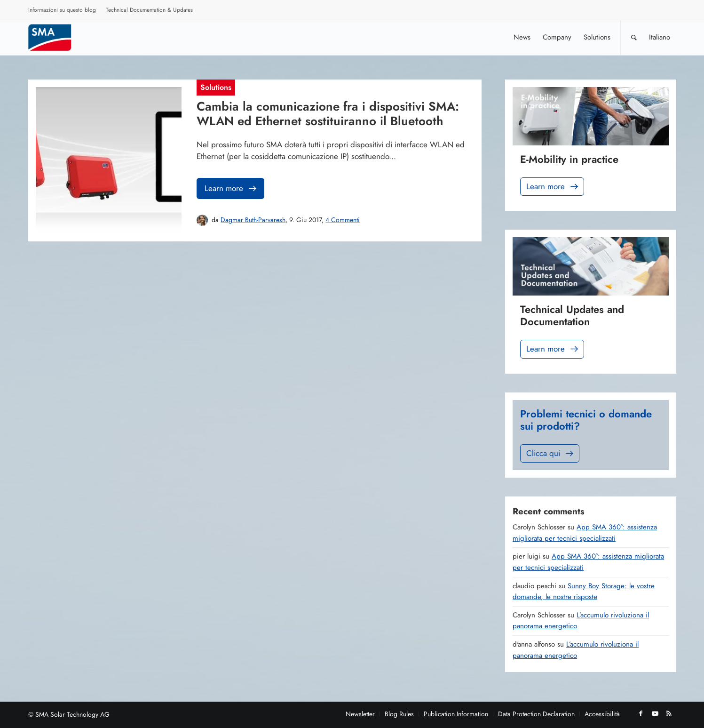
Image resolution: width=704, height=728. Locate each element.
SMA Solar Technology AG (72, 714)
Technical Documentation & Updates (149, 10)
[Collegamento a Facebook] (641, 713)
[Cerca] (634, 37)
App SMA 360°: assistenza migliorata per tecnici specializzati (585, 533)
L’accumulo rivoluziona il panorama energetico (576, 650)
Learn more (231, 188)
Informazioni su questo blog (62, 10)
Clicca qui (551, 453)
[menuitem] (62, 11)
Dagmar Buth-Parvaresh (253, 220)
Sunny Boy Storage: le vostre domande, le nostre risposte (584, 592)
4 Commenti (343, 220)
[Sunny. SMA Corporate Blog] (56, 37)
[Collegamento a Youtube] (655, 713)
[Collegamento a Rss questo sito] (669, 713)
